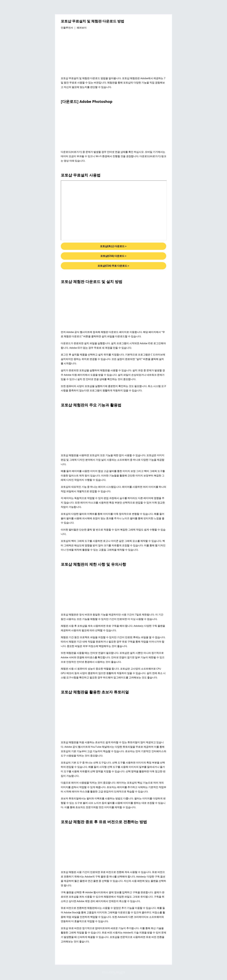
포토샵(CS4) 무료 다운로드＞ (114, 266)
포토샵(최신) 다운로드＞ (113, 246)
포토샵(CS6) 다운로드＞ (114, 256)
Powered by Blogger (114, 972)
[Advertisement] (113, 53)
